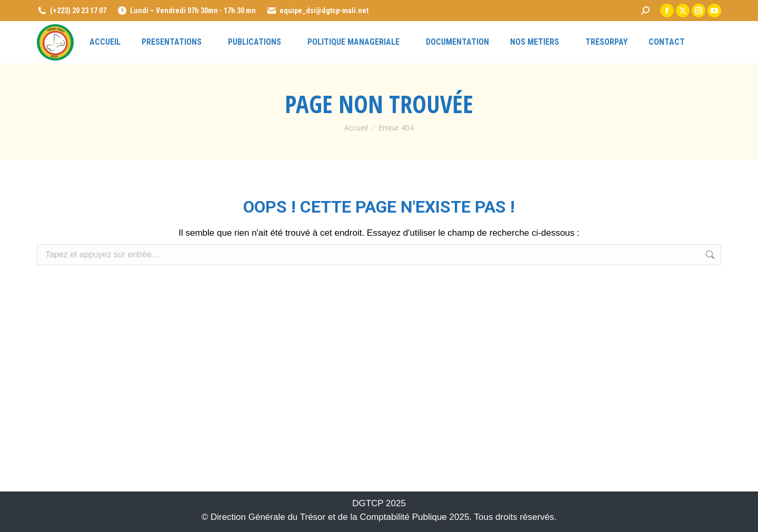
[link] (645, 11)
